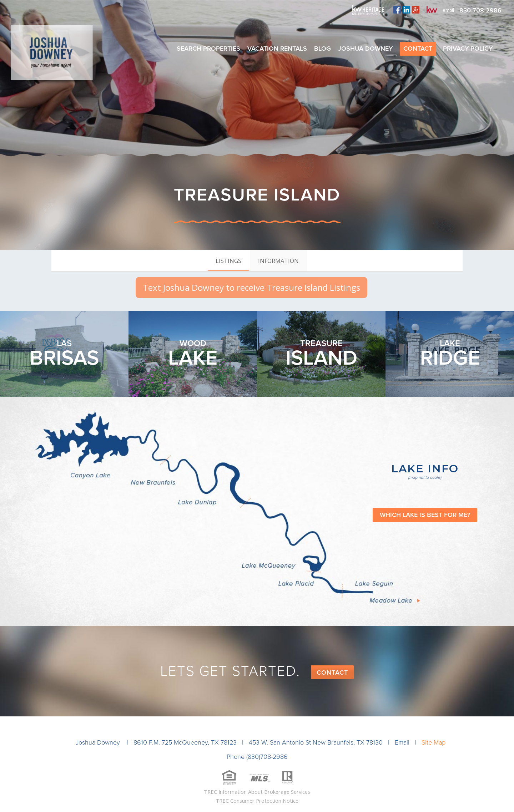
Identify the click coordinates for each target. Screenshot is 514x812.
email (448, 10)
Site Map (434, 742)
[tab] (228, 260)
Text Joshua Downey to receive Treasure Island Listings (251, 287)
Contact (332, 673)
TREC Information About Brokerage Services (257, 792)
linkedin (406, 10)
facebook (397, 10)
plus (416, 10)
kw (432, 10)
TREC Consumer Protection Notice (257, 801)
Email (402, 742)
